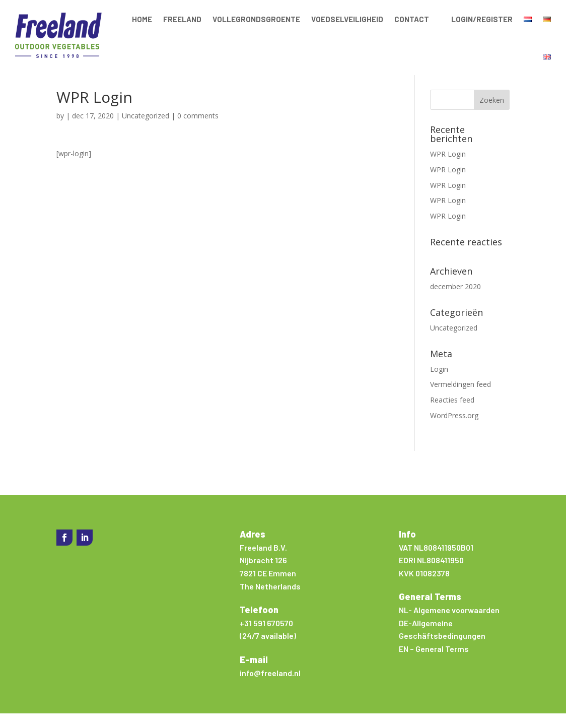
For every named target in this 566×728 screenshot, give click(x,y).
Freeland (182, 19)
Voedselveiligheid (347, 19)
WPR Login (448, 169)
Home (142, 19)
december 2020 (455, 301)
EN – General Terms (434, 663)
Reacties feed (452, 414)
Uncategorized (146, 130)
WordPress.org (454, 430)
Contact (412, 19)
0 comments (198, 130)
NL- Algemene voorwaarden (449, 624)
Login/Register (482, 19)
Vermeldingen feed (461, 399)
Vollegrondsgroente (256, 19)
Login (439, 384)
